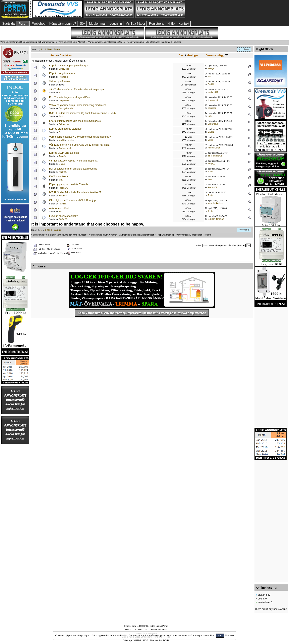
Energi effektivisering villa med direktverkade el (75, 121)
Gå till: (199, 245)
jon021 (62, 164)
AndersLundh (65, 148)
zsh (61, 211)
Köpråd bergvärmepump (63, 73)
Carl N (211, 84)
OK (220, 636)
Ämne (54, 55)
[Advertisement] (211, 9)
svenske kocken (215, 203)
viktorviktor (64, 69)
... (44, 49)
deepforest (64, 101)
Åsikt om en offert (59, 208)
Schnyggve (64, 124)
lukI (61, 92)
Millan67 (63, 196)
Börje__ (212, 140)
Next (49, 49)
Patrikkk (63, 204)
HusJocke (64, 77)
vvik (210, 76)
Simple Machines (159, 630)
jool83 (62, 140)
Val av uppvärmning (60, 81)
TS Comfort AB (215, 156)
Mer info (229, 636)
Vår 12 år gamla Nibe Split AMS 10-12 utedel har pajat (79, 145)
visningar (192, 55)
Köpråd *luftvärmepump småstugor (69, 66)
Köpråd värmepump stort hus (65, 129)
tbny (61, 180)
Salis (61, 116)
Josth (210, 172)
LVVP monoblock (59, 177)
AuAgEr (63, 156)
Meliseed (212, 108)
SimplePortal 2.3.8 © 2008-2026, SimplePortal (146, 626)
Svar (182, 55)
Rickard (176, 42)
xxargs (211, 68)
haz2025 (63, 172)
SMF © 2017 (144, 630)
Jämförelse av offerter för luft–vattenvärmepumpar (77, 89)
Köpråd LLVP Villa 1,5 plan (64, 153)
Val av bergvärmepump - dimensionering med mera (78, 105)
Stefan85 (63, 219)
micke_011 (213, 92)
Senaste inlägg (217, 55)
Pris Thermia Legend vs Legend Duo (70, 97)
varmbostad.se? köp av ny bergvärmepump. (74, 161)
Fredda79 (63, 188)
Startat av (66, 55)
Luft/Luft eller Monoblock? (64, 216)
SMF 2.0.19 (130, 630)
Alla (72, 140)
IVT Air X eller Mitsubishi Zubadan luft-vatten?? (75, 192)
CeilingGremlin (66, 108)
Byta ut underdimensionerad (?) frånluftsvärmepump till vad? (83, 113)
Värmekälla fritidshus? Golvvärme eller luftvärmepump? (80, 137)
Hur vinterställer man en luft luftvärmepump (73, 169)
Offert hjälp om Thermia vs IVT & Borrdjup (72, 200)
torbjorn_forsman (216, 219)
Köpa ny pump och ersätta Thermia (69, 184)
